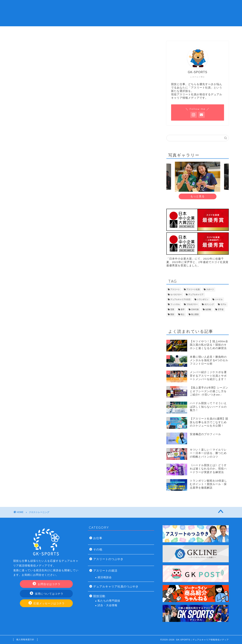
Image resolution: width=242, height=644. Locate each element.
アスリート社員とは (53, 31)
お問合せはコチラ (47, 584)
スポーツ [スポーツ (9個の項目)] (210, 290)
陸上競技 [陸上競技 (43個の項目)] (195, 315)
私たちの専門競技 (109, 601)
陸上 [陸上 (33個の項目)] (183, 315)
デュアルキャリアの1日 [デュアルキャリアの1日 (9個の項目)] (180, 299)
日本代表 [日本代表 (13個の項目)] (195, 309)
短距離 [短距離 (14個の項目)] (208, 309)
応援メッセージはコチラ (47, 603)
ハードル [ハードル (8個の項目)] (219, 299)
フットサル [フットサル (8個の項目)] (175, 305)
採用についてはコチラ (47, 594)
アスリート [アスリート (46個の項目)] (175, 290)
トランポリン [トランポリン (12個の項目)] (203, 299)
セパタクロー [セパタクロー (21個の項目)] (176, 294)
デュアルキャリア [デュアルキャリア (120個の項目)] (196, 294)
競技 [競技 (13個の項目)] (172, 315)
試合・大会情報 (107, 605)
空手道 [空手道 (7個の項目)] (221, 309)
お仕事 (98, 538)
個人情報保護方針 (25, 639)
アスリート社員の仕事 (144, 31)
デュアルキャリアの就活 (98, 31)
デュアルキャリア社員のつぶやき (116, 586)
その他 (98, 549)
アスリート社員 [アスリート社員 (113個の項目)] (193, 290)
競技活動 (99, 596)
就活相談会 (105, 577)
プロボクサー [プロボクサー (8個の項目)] (192, 305)
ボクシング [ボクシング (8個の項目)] (209, 305)
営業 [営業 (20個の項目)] (172, 309)
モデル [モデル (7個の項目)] (223, 305)
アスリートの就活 (105, 571)
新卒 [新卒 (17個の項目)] (183, 309)
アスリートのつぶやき (108, 559)
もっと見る (197, 196)
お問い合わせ (189, 31)
